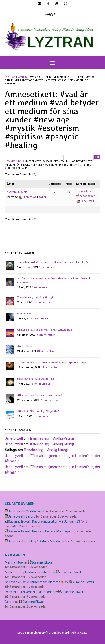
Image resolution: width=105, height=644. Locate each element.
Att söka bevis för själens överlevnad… (41, 395)
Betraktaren (24, 314)
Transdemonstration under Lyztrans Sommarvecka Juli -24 (53, 262)
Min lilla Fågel (35, 511)
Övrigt (43, 197)
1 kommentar (47, 267)
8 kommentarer (45, 335)
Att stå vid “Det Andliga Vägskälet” (38, 411)
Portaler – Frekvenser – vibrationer (29, 592)
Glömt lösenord (59, 633)
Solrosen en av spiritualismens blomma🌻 (34, 582)
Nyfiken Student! (17, 192)
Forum (17, 161)
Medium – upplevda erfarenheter (28, 572)
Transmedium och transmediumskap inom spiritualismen (52, 362)
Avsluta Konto (79, 633)
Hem (8, 161)
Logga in (52, 13)
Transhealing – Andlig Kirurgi (35, 297)
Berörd (30, 516)
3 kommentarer (46, 351)
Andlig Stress (25, 346)
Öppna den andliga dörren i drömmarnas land (45, 330)
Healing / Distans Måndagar (51, 531)
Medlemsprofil (39, 633)
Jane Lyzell (14, 438)
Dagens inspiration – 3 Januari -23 (56, 522)
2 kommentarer (49, 400)
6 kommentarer (43, 302)
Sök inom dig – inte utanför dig (36, 379)
